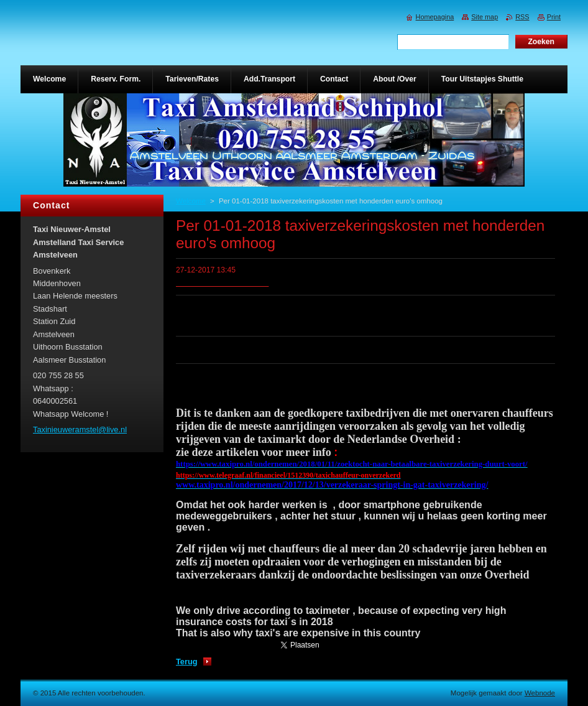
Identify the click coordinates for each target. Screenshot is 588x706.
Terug (187, 662)
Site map (485, 17)
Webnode (540, 693)
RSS (522, 17)
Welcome (191, 201)
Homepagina (435, 17)
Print (554, 17)
